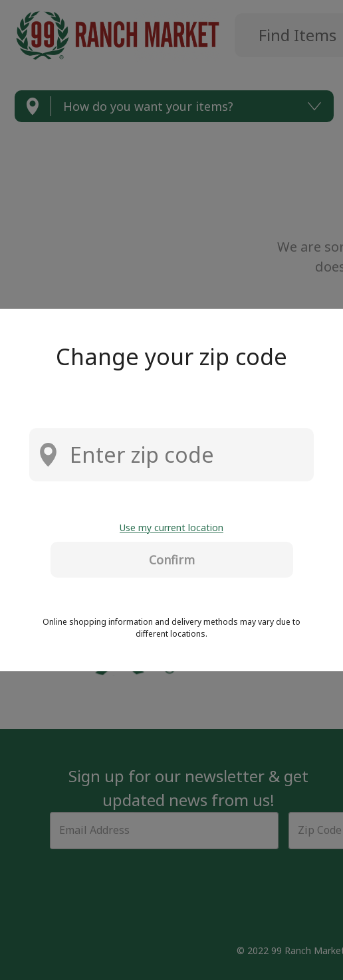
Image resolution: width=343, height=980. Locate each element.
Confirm (172, 560)
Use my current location (171, 528)
